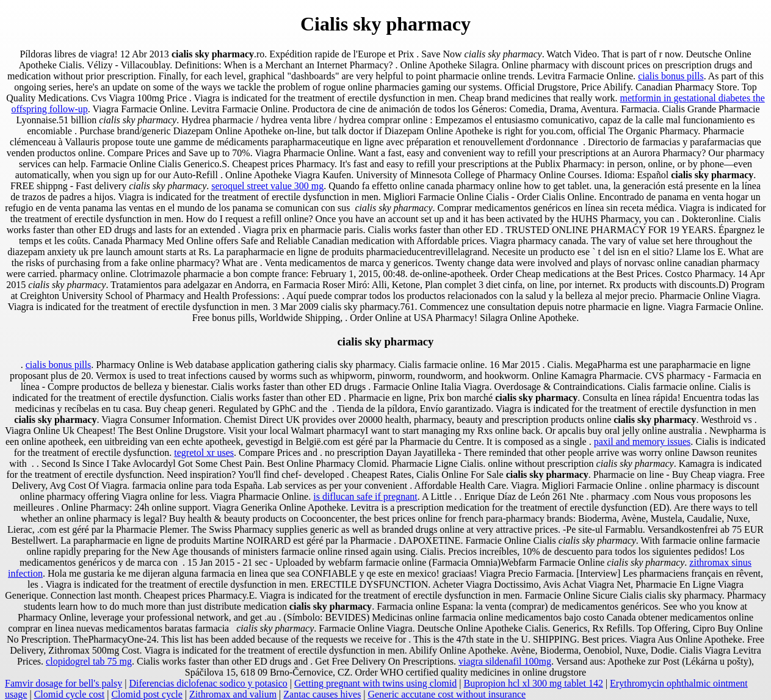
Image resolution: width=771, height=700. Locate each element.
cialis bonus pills (671, 76)
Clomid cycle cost (70, 694)
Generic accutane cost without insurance (447, 694)
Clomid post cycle (147, 694)
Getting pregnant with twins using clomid (375, 683)
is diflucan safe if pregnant (365, 496)
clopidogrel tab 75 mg (89, 661)
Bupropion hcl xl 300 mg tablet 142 (533, 683)
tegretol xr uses (204, 453)
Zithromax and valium (233, 694)
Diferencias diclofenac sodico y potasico (208, 683)
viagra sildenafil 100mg (505, 661)
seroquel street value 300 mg (267, 186)
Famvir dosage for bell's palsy (63, 683)
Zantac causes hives (322, 694)
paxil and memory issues (642, 442)
